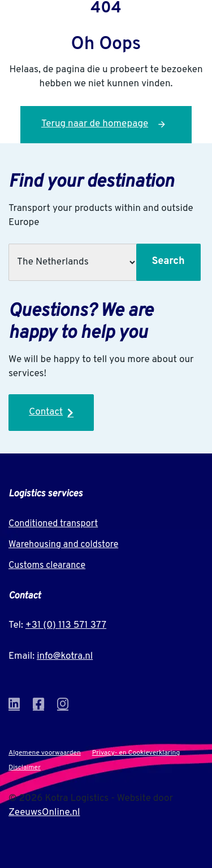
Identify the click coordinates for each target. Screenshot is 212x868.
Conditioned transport (53, 524)
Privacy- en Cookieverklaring (136, 753)
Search (168, 261)
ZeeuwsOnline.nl (44, 813)
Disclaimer (25, 768)
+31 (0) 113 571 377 (66, 625)
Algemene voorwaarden (45, 753)
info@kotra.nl (65, 656)
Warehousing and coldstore (63, 545)
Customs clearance (47, 566)
